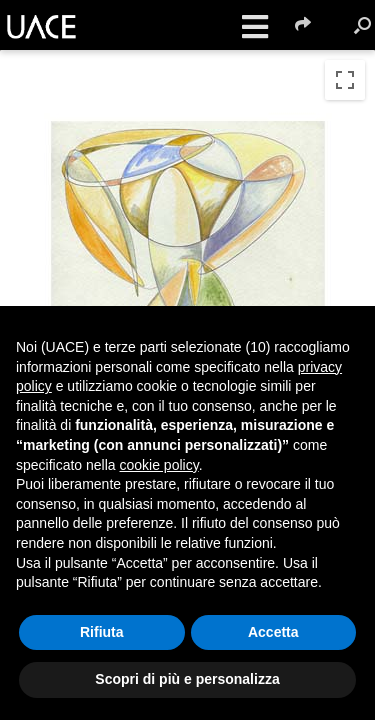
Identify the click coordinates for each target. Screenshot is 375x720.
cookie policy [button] (159, 465)
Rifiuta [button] (102, 632)
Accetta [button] (273, 632)
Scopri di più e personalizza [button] (187, 679)
